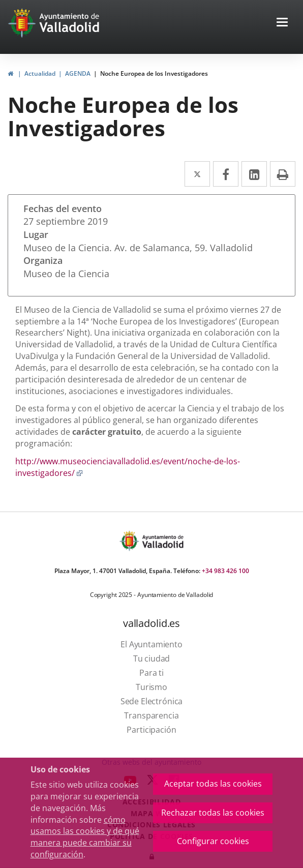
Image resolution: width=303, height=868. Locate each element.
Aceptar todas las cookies (213, 784)
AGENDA (78, 73)
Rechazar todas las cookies (213, 813)
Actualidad (40, 73)
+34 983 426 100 (225, 571)
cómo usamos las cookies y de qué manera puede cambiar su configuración (85, 837)
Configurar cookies (213, 841)
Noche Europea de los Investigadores (154, 73)
